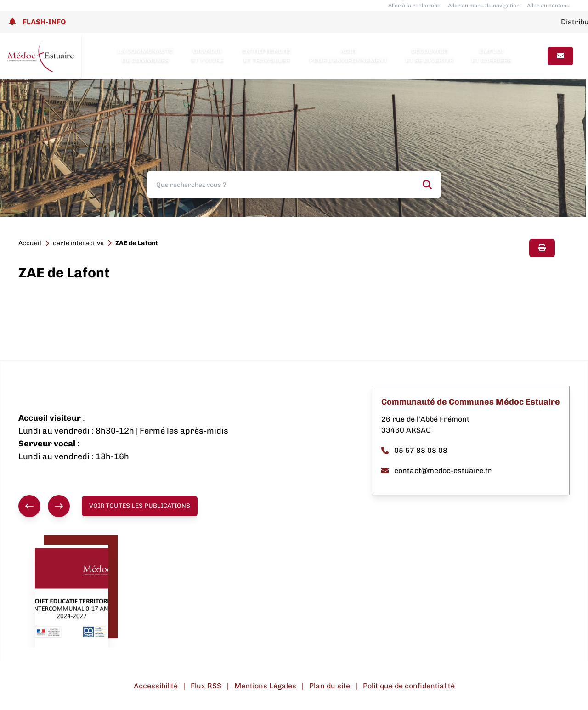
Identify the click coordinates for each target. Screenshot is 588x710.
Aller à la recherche (414, 6)
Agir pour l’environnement (348, 56)
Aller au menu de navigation (484, 6)
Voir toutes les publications (140, 506)
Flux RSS (206, 686)
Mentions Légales (265, 686)
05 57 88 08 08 (414, 450)
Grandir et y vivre (207, 56)
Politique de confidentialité (409, 686)
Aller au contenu (548, 6)
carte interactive (78, 243)
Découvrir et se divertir (430, 56)
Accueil (30, 243)
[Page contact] (560, 56)
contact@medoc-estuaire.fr (436, 471)
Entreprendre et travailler (266, 56)
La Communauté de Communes (145, 56)
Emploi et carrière (492, 56)
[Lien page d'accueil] (41, 56)
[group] (44, 506)
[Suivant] (59, 506)
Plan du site (330, 686)
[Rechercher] (427, 185)
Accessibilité (156, 686)
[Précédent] (29, 506)
